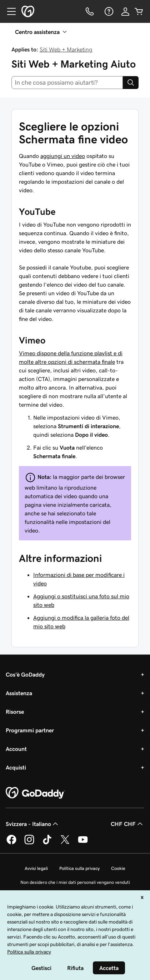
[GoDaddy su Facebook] (11, 843)
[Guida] (108, 11)
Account (16, 749)
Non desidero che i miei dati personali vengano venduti (75, 882)
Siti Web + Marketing (66, 49)
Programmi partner (30, 730)
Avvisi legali (36, 868)
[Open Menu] (9, 11)
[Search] (131, 83)
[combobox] (67, 83)
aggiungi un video (63, 156)
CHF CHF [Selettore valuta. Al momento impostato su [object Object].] (127, 824)
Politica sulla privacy (79, 868)
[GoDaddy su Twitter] (65, 843)
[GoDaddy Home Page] (35, 793)
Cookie (118, 868)
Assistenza (19, 693)
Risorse (15, 712)
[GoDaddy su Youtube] (83, 843)
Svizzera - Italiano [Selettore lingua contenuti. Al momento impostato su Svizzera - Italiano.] (33, 824)
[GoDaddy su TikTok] (47, 843)
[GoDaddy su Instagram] (29, 843)
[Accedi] (125, 11)
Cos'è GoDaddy (25, 674)
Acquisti (16, 767)
